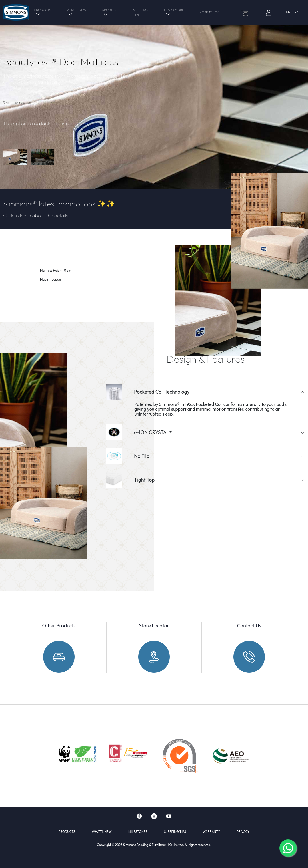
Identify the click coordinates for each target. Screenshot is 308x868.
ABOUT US (110, 10)
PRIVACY (243, 832)
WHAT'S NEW (76, 10)
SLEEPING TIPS (140, 12)
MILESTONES (138, 832)
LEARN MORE (174, 10)
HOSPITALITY (209, 12)
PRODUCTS (43, 10)
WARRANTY (211, 832)
